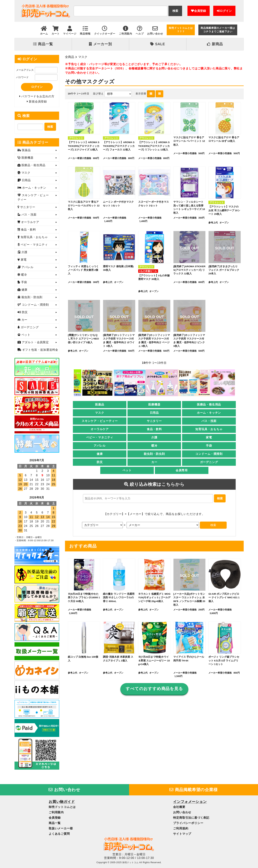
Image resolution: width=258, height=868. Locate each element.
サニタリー (154, 421)
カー (154, 462)
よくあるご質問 (59, 834)
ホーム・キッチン (209, 413)
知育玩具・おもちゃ (209, 429)
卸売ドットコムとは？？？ (181, 30)
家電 (209, 437)
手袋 (209, 446)
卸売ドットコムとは (62, 807)
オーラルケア (100, 429)
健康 (100, 454)
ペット (127, 470)
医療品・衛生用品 (209, 404)
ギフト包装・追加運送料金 (40, 350)
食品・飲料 (154, 429)
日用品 (154, 413)
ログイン (224, 11)
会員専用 (182, 470)
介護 (154, 437)
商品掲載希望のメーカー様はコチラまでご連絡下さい (218, 30)
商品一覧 (43, 44)
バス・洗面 (209, 421)
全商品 (70, 57)
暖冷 (154, 446)
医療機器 (154, 404)
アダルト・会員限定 (35, 342)
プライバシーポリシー (188, 823)
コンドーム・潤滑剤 (209, 454)
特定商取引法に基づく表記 (191, 818)
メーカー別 (100, 44)
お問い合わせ (64, 790)
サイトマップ (182, 834)
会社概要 (179, 807)
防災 (100, 462)
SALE (158, 44)
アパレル (100, 446)
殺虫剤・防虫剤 (154, 454)
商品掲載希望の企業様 (194, 790)
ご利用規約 (181, 828)
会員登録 (199, 11)
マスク (83, 57)
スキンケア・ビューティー (100, 421)
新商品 (215, 44)
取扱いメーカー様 (61, 828)
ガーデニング (209, 462)
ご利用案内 (56, 812)
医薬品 (100, 404)
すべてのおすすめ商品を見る (154, 689)
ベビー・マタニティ (100, 437)
